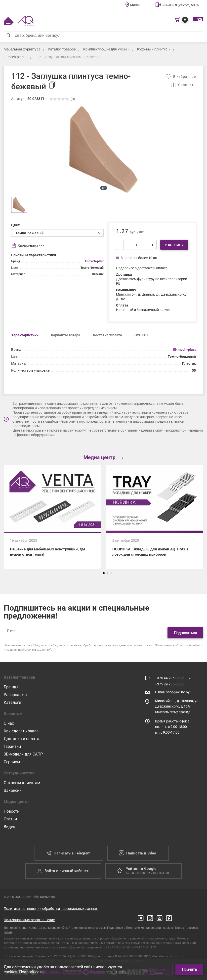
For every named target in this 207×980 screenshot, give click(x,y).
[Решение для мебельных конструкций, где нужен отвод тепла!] (52, 519)
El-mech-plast (14, 57)
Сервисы (12, 761)
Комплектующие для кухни (105, 49)
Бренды (11, 686)
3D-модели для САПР (23, 753)
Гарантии (12, 745)
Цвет (15, 225)
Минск (135, 5)
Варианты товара (66, 335)
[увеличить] (153, 245)
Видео (9, 825)
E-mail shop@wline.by (172, 691)
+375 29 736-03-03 (170, 683)
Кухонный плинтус (152, 49)
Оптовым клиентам (22, 781)
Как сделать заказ (21, 730)
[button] (104, 576)
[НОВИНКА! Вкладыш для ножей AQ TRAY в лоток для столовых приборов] (155, 519)
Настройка (119, 972)
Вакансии (13, 789)
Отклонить (157, 969)
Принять (189, 969)
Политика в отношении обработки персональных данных (51, 907)
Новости (12, 810)
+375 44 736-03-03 (170, 677)
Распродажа (15, 693)
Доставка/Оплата (107, 335)
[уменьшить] (120, 245)
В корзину (174, 245)
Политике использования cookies (150, 927)
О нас (9, 722)
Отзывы (141, 335)
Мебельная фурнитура (22, 49)
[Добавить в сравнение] (183, 85)
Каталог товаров (62, 49)
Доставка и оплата (21, 737)
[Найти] (8, 35)
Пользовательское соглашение (29, 919)
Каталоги (12, 701)
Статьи (10, 818)
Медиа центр (104, 458)
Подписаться (186, 632)
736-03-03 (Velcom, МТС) (181, 5)
